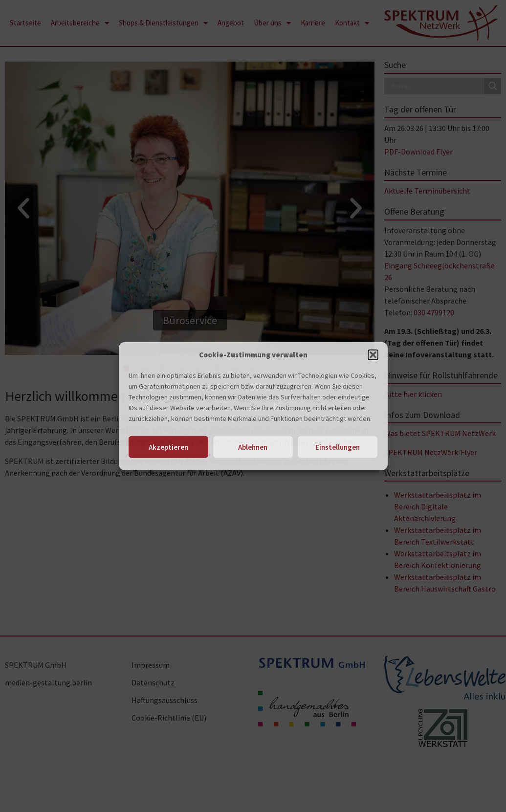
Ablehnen (253, 447)
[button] (373, 355)
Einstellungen (338, 447)
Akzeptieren (168, 447)
